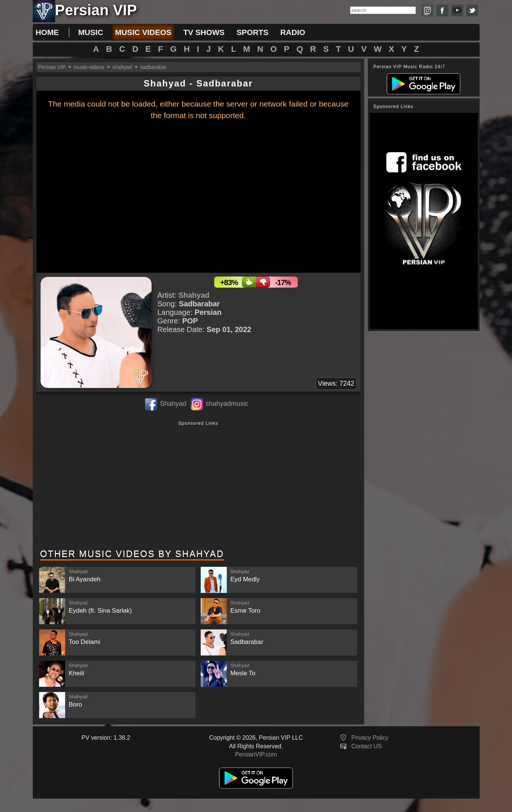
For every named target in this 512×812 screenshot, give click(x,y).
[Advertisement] (198, 486)
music (91, 32)
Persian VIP (52, 67)
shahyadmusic (227, 404)
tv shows (204, 32)
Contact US (367, 746)
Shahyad (194, 295)
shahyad (122, 67)
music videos (143, 32)
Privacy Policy (370, 738)
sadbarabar (153, 67)
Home (47, 32)
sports (252, 32)
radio (293, 32)
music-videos (89, 67)
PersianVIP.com (256, 754)
